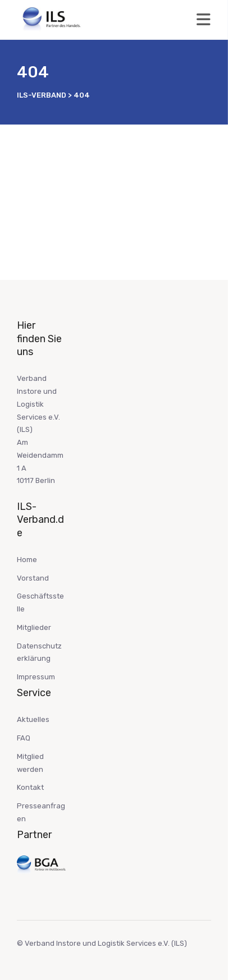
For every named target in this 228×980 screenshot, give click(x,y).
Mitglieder (34, 627)
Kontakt (30, 787)
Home (27, 560)
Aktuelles (33, 719)
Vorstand (33, 578)
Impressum (36, 677)
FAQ (24, 738)
